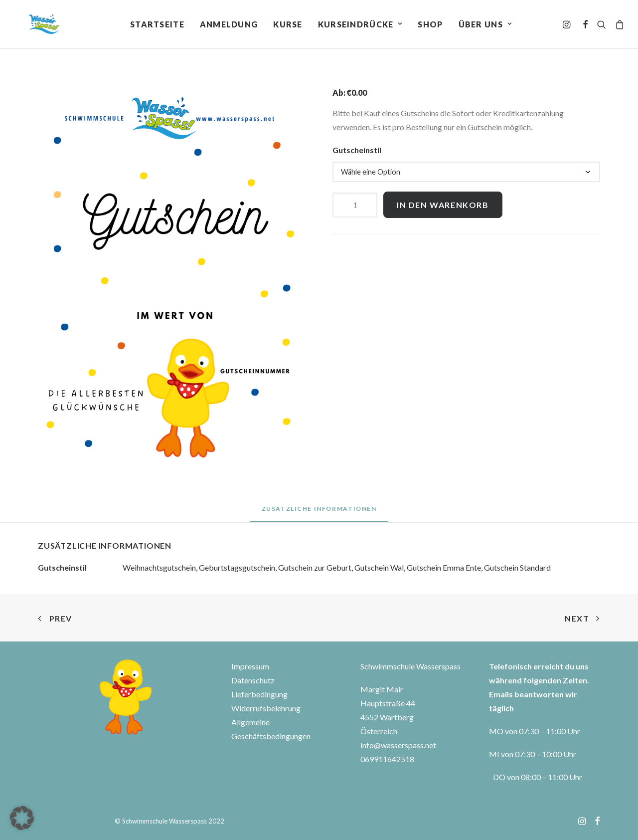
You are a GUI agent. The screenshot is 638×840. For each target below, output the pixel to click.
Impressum (250, 666)
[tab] (319, 513)
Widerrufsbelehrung (266, 708)
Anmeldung (229, 26)
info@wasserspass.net (398, 745)
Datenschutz (253, 680)
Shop (430, 26)
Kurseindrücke (360, 26)
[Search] (602, 26)
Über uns (485, 26)
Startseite (157, 26)
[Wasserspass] (34, 26)
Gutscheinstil (357, 150)
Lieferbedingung (259, 694)
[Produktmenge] (355, 205)
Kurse (288, 26)
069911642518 (387, 759)
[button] (22, 818)
